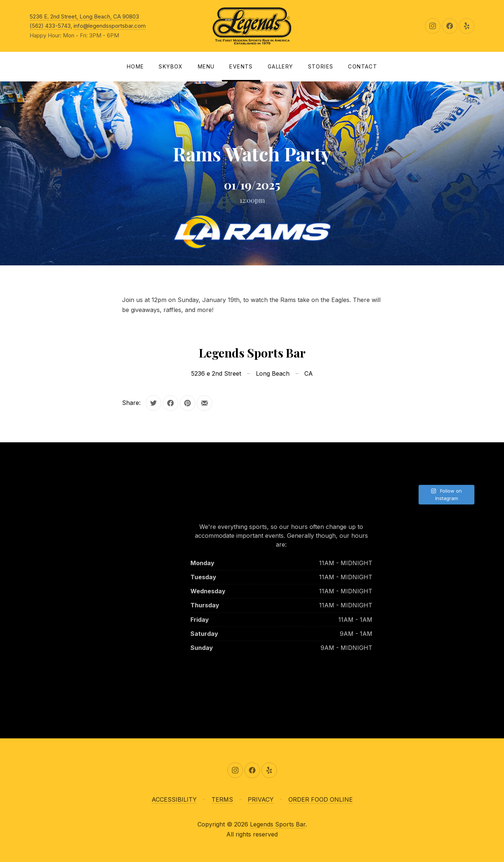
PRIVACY (261, 799)
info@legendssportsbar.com (110, 26)
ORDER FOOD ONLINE (321, 799)
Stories (321, 66)
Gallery (280, 66)
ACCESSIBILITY (174, 799)
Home (136, 66)
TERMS (222, 799)
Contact (363, 66)
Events (241, 66)
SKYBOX (171, 66)
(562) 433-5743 (50, 26)
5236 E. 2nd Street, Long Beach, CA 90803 (84, 16)
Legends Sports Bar (278, 824)
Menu (206, 66)
